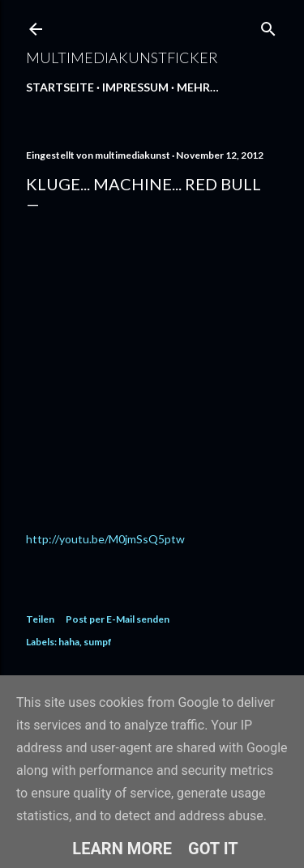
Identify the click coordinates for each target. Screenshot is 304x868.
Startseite (60, 87)
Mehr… (198, 87)
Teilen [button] (40, 619)
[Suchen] (268, 26)
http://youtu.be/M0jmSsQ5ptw (105, 539)
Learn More (122, 849)
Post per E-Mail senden (118, 619)
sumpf (98, 642)
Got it (213, 849)
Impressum (135, 87)
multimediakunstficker (122, 57)
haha (69, 642)
